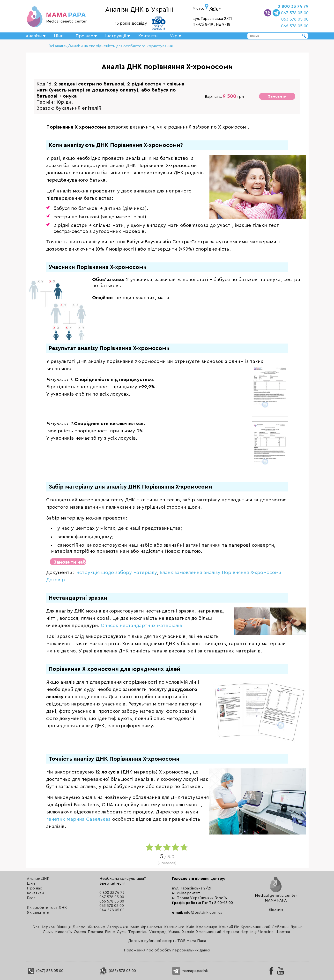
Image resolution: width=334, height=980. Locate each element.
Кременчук (207, 927)
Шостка (283, 932)
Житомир (96, 927)
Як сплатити (38, 912)
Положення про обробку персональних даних (167, 950)
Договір (56, 580)
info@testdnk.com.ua (203, 912)
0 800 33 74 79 (293, 6)
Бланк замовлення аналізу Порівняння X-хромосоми (220, 573)
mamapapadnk (190, 971)
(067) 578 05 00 (45, 971)
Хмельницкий (209, 932)
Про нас (34, 888)
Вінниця (64, 927)
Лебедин (280, 927)
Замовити (277, 96)
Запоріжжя (117, 927)
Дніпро (79, 927)
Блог (31, 898)
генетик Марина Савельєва (78, 819)
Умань (174, 932)
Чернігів (266, 932)
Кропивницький (255, 927)
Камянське (174, 927)
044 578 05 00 (112, 910)
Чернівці (249, 932)
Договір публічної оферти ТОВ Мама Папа (167, 941)
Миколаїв (63, 932)
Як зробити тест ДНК (47, 908)
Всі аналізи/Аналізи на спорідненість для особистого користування (111, 46)
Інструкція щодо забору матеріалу (116, 573)
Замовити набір (70, 562)
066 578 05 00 (295, 26)
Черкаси (231, 932)
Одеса (80, 932)
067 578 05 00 (295, 13)
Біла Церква (44, 927)
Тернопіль (138, 932)
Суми (122, 932)
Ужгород (158, 932)
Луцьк (296, 927)
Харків (188, 932)
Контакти (148, 36)
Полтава (95, 932)
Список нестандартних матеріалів (141, 626)
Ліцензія (276, 910)
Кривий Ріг (229, 927)
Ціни (59, 36)
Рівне (110, 932)
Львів (48, 932)
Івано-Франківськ (146, 927)
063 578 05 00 (295, 19)
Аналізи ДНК (38, 879)
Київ (190, 927)
